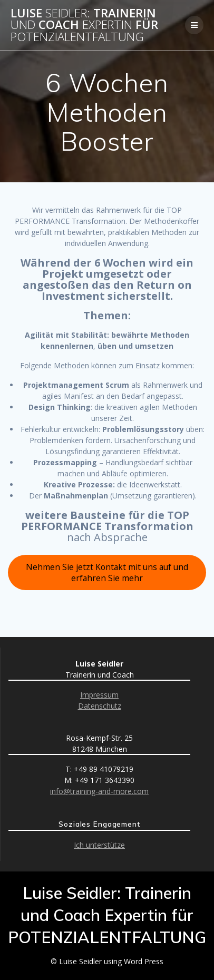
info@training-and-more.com (99, 791)
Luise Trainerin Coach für (84, 25)
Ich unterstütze (99, 845)
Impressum (99, 695)
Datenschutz (100, 706)
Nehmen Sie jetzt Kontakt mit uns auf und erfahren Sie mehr (107, 572)
